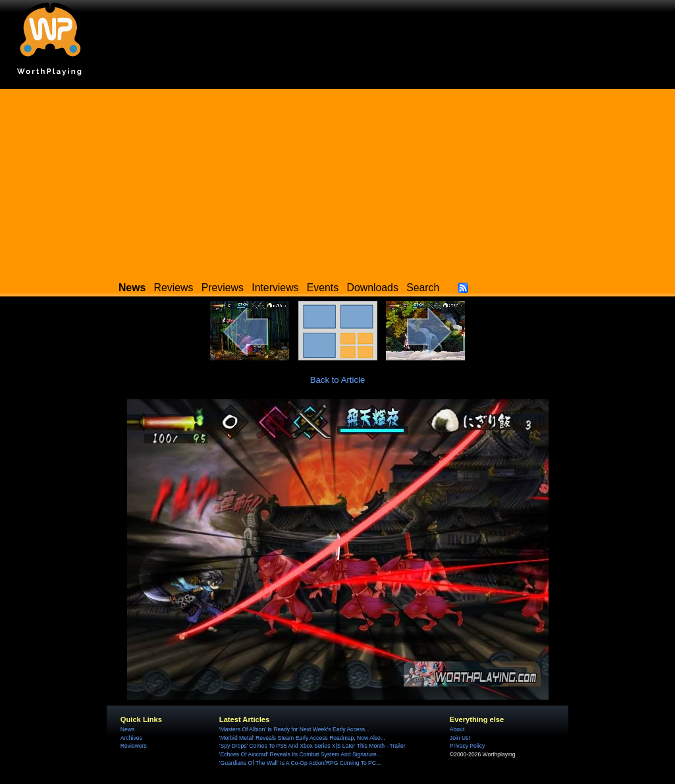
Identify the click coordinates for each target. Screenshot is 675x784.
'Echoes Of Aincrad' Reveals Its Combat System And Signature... (300, 754)
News (127, 729)
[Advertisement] (337, 181)
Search (423, 288)
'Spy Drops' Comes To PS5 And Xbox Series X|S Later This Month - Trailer (312, 746)
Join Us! (460, 738)
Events (323, 288)
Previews (223, 288)
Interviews (275, 288)
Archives (131, 738)
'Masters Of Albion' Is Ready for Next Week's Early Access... (294, 729)
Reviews (174, 288)
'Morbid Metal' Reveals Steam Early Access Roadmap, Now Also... (302, 738)
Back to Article (338, 380)
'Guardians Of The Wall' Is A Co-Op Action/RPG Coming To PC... (300, 763)
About (457, 729)
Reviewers (134, 746)
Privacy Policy (467, 746)
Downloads (373, 288)
